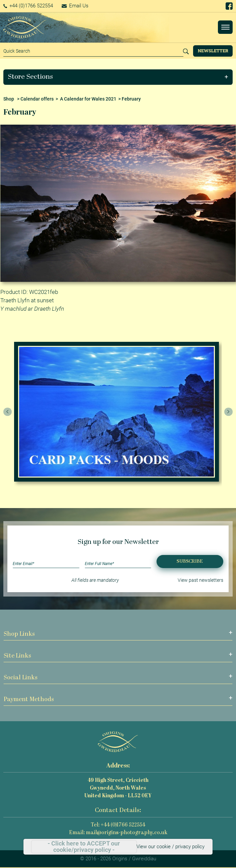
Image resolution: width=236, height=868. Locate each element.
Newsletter (213, 51)
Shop (9, 99)
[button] (118, 77)
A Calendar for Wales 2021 (88, 99)
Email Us (75, 6)
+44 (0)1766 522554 (28, 6)
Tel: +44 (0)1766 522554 (118, 825)
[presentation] (8, 412)
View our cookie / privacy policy (170, 847)
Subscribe (190, 562)
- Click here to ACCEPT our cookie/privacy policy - (84, 847)
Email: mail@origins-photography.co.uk (118, 833)
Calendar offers (37, 99)
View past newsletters (200, 580)
